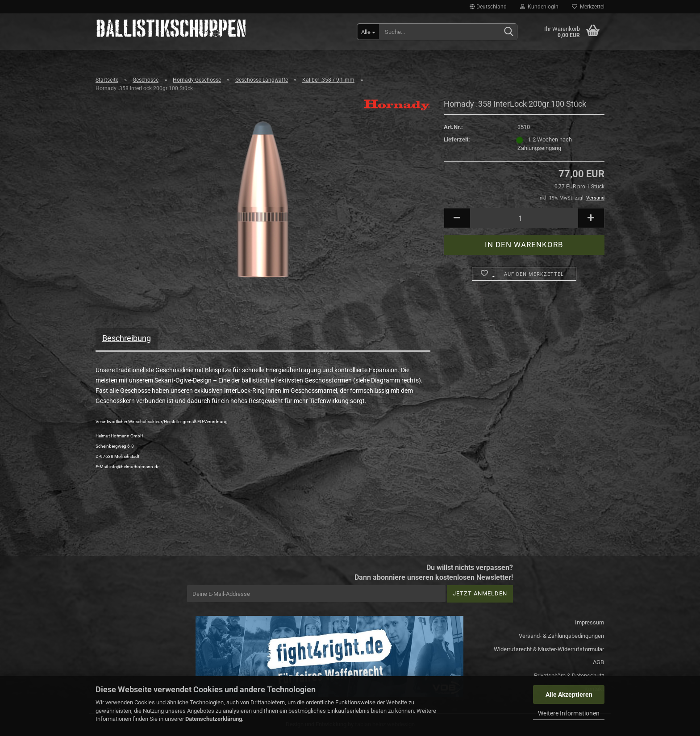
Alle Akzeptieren (569, 694)
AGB (598, 662)
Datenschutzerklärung (214, 719)
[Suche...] (368, 32)
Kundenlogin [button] (539, 7)
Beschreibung (127, 338)
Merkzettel (588, 7)
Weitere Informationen (569, 713)
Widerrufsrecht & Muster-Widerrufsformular (549, 649)
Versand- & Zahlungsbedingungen (561, 636)
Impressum (590, 622)
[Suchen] (508, 32)
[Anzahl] (524, 218)
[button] (488, 7)
